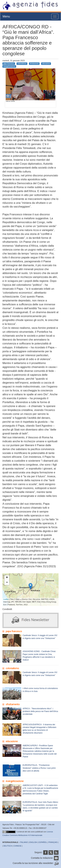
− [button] (7, 583)
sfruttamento (34, 64)
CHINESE (17, 846)
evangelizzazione (9, 66)
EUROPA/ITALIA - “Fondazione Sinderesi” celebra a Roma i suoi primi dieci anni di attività (39, 768)
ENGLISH (33, 842)
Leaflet (6, 599)
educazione (46, 64)
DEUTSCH (8, 846)
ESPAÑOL (43, 842)
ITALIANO (24, 842)
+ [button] (7, 578)
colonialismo (22, 64)
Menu (6, 16)
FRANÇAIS (53, 842)
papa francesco (9, 64)
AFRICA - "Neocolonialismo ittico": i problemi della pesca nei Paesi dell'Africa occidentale (40, 711)
